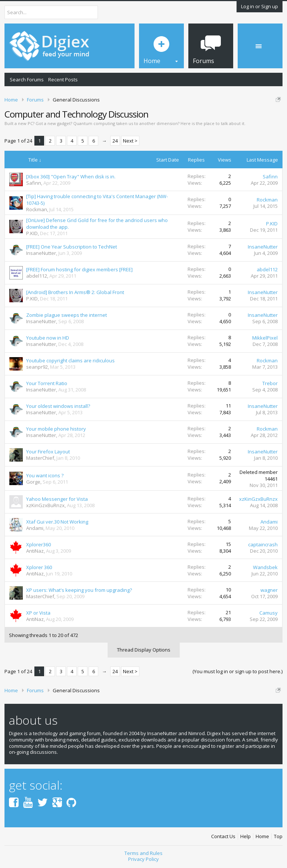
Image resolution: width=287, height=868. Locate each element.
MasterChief (40, 458)
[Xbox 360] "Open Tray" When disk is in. (71, 177)
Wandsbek (265, 567)
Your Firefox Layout (48, 452)
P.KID (32, 233)
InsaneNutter (41, 253)
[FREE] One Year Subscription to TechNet (72, 247)
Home (262, 836)
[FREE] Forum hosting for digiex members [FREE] (79, 269)
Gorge (33, 482)
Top (278, 836)
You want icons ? (45, 475)
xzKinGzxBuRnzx (45, 505)
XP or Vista (38, 613)
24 (115, 141)
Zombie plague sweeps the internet (67, 315)
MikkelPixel (265, 338)
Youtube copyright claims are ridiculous (70, 360)
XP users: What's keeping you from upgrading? (79, 590)
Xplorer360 (38, 544)
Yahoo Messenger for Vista (57, 499)
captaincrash (263, 544)
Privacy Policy (143, 859)
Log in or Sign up (260, 6)
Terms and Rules (143, 853)
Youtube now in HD (48, 338)
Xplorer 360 (39, 567)
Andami (35, 528)
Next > (130, 141)
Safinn (34, 183)
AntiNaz (35, 551)
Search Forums (27, 79)
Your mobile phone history (56, 429)
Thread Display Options (144, 650)
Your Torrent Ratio (47, 383)
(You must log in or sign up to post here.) (237, 671)
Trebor (270, 383)
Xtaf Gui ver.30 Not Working (57, 522)
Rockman (37, 209)
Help (246, 836)
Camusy (269, 613)
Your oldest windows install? (58, 406)
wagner (269, 590)
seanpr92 (37, 367)
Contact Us (223, 836)
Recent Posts (63, 79)
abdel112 (37, 276)
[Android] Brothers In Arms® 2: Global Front (75, 292)
